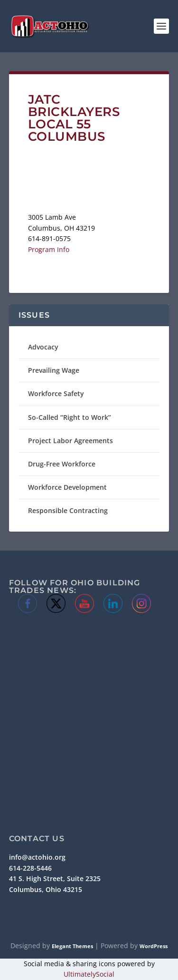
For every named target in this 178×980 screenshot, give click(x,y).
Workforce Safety (56, 393)
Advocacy (43, 347)
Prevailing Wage (54, 370)
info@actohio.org (37, 857)
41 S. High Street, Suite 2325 (55, 878)
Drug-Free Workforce (62, 464)
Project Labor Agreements (70, 441)
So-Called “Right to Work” (70, 417)
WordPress (154, 946)
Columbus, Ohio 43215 (46, 889)
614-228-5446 (30, 868)
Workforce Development (67, 487)
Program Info (49, 249)
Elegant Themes (72, 946)
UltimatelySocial (89, 974)
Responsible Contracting (68, 510)
